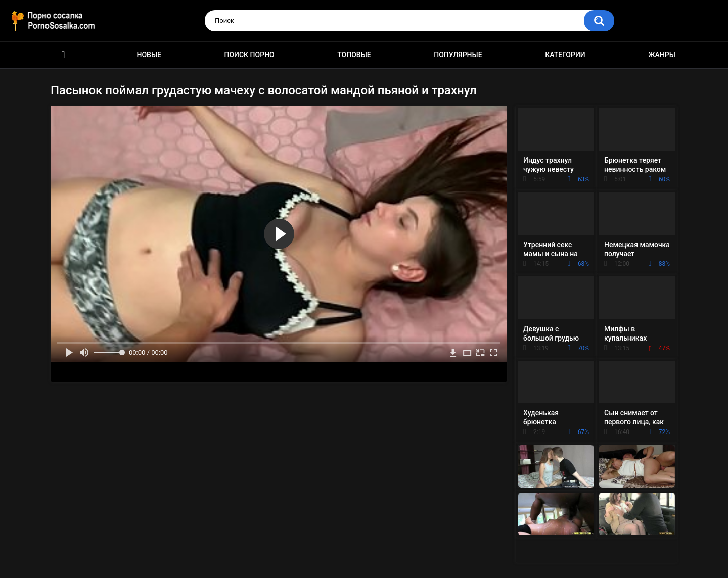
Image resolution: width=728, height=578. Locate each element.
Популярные (458, 55)
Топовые (354, 55)
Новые (149, 55)
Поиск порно (249, 55)
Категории (565, 55)
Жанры (662, 55)
